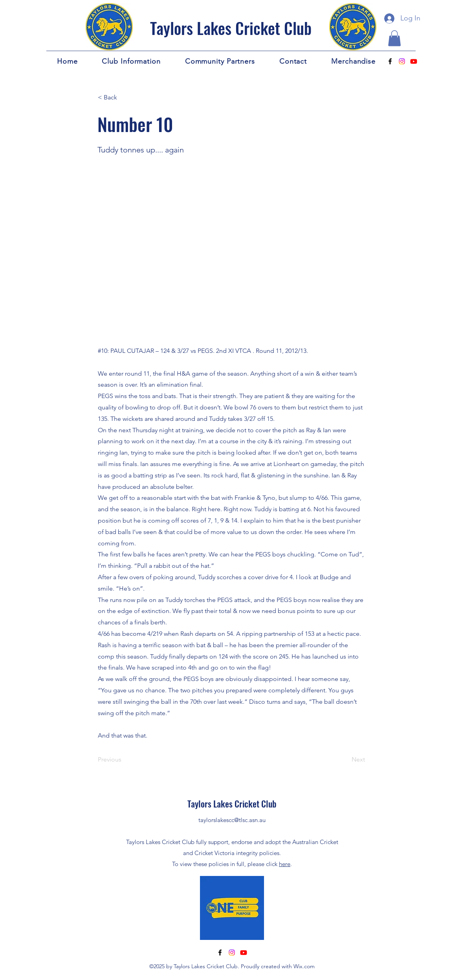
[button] (394, 38)
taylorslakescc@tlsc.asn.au (232, 820)
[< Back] (124, 98)
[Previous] (124, 760)
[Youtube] (414, 61)
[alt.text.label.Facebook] (390, 61)
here (285, 864)
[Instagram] (402, 61)
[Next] (345, 760)
